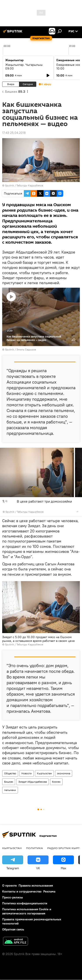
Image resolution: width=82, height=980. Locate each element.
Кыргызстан (44, 773)
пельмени (10, 790)
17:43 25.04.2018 (14, 133)
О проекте (10, 885)
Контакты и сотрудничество (22, 891)
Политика (34, 848)
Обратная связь (13, 929)
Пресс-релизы (13, 897)
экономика (64, 773)
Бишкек (9, 782)
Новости (27, 773)
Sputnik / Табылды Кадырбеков (24, 185)
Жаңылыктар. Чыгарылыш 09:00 (24, 67)
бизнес (56, 782)
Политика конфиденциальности (25, 903)
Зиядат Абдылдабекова (33, 782)
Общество (10, 773)
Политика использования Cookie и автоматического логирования (27, 911)
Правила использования (36, 885)
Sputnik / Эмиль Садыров (20, 349)
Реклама (49, 891)
